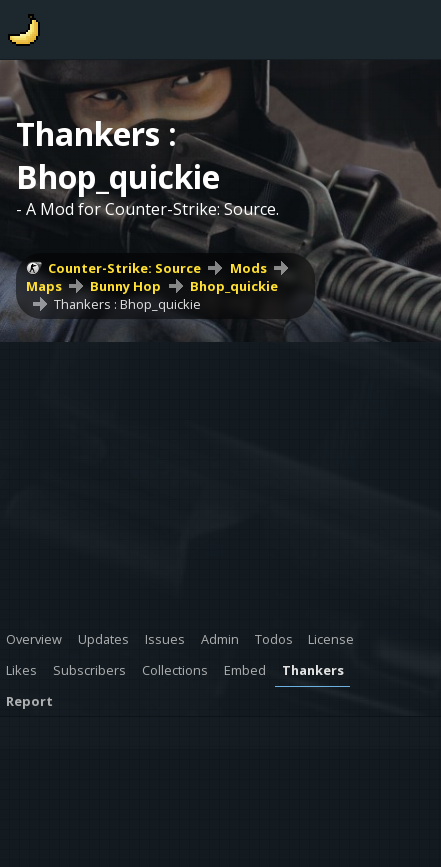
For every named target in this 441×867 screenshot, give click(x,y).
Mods (248, 268)
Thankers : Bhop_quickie (127, 304)
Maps (44, 286)
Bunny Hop (125, 286)
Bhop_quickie (234, 286)
